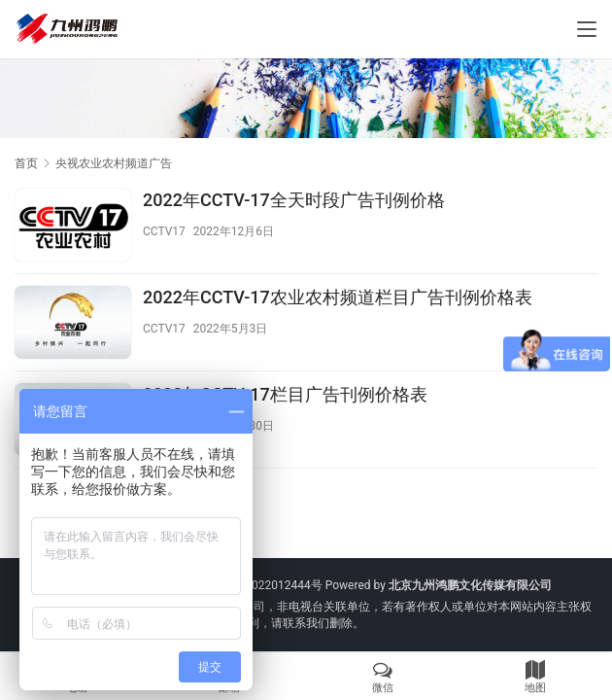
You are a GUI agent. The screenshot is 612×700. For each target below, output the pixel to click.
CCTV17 (164, 231)
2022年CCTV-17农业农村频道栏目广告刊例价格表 (338, 297)
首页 (26, 163)
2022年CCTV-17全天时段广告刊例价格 (294, 200)
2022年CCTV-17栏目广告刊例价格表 (285, 394)
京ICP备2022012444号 (263, 585)
